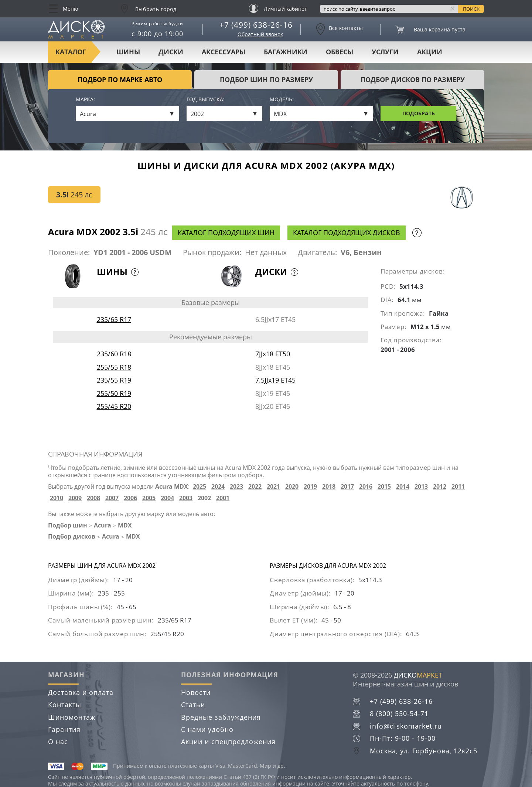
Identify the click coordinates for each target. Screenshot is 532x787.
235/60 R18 (114, 354)
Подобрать (419, 113)
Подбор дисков (72, 536)
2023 (236, 487)
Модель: (282, 100)
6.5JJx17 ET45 (275, 319)
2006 (130, 498)
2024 (218, 487)
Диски (171, 52)
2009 (75, 498)
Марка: (85, 100)
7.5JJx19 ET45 (275, 380)
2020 (292, 487)
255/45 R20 (114, 406)
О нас (58, 742)
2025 (199, 487)
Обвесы (340, 52)
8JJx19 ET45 (273, 393)
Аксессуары (224, 52)
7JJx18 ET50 (273, 354)
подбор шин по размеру (266, 79)
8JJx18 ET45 (273, 367)
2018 (329, 487)
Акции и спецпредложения (228, 742)
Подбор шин (68, 525)
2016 (366, 487)
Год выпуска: (206, 100)
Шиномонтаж (72, 717)
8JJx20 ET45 (273, 406)
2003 (186, 498)
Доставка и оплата (81, 692)
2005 (149, 498)
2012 (440, 487)
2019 (310, 487)
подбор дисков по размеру (413, 79)
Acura (103, 525)
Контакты (65, 705)
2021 (273, 487)
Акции (430, 52)
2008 (93, 498)
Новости (196, 692)
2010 (57, 498)
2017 (347, 487)
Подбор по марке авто (120, 79)
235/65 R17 (114, 319)
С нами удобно (207, 729)
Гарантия (64, 729)
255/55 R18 (114, 367)
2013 (421, 487)
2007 (112, 498)
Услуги (385, 52)
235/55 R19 (114, 380)
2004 (167, 498)
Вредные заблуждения (221, 717)
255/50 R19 (114, 393)
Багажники (286, 52)
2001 (223, 498)
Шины (128, 52)
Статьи (193, 705)
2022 (255, 487)
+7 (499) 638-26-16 (256, 25)
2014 (403, 487)
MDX (125, 525)
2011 (458, 487)
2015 (384, 487)
